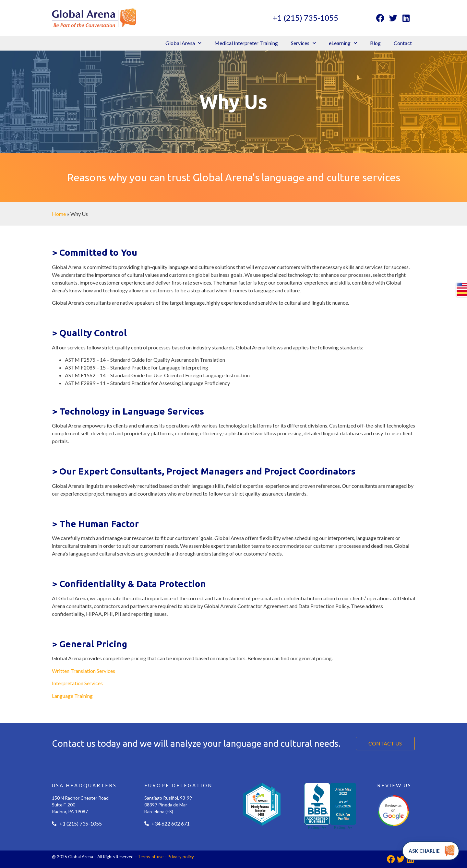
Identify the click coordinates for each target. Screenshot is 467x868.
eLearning (343, 43)
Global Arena (183, 43)
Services (303, 43)
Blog (375, 43)
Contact (403, 43)
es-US (462, 293)
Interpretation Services (77, 683)
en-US (462, 286)
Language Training (72, 696)
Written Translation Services (84, 671)
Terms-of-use (151, 857)
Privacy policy (181, 857)
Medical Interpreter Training (246, 43)
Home (59, 214)
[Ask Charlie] (431, 851)
